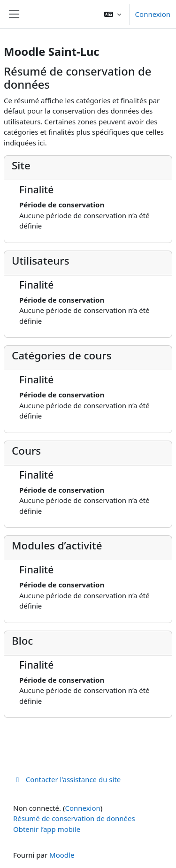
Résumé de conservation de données (74, 818)
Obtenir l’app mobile (47, 829)
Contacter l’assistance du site (67, 779)
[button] (113, 14)
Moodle (62, 855)
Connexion (153, 14)
